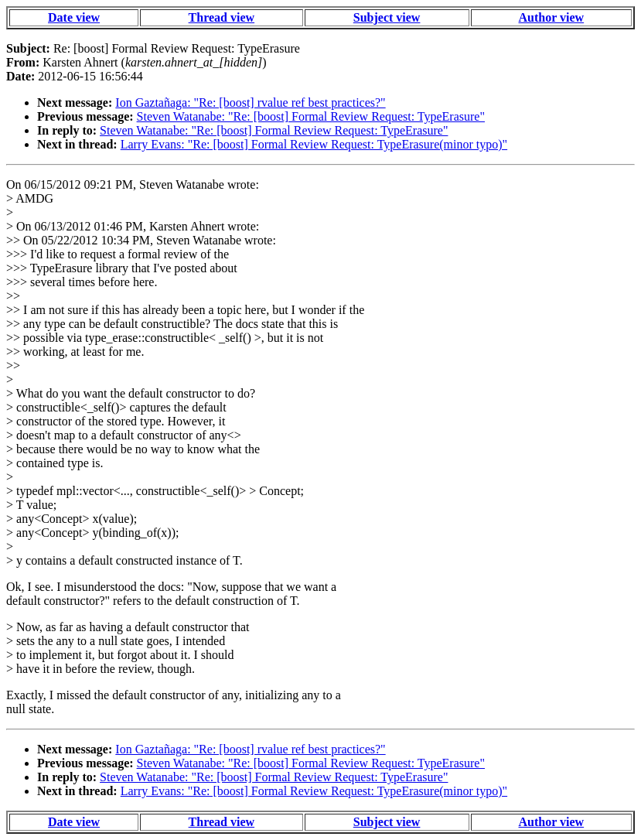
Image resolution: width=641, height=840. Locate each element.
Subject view (387, 17)
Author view (552, 17)
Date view (74, 17)
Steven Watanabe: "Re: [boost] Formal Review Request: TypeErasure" (311, 116)
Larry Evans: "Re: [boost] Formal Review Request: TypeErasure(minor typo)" (314, 144)
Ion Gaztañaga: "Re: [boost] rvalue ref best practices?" (250, 102)
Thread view (222, 17)
